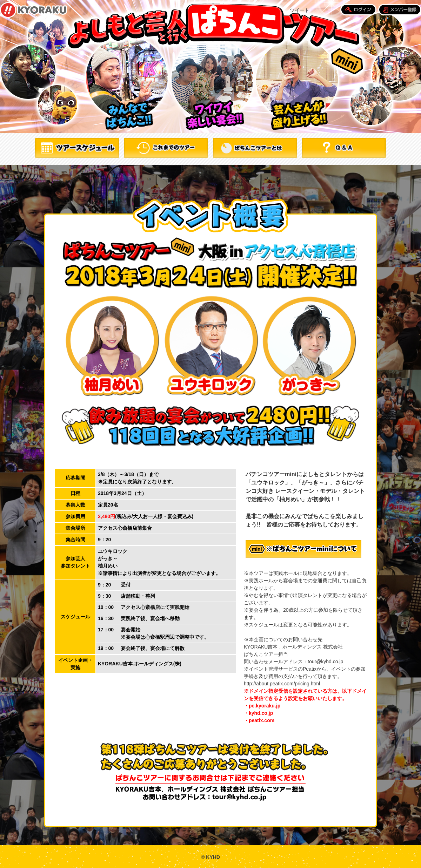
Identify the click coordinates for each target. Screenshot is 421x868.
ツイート (300, 10)
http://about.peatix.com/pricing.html (282, 684)
